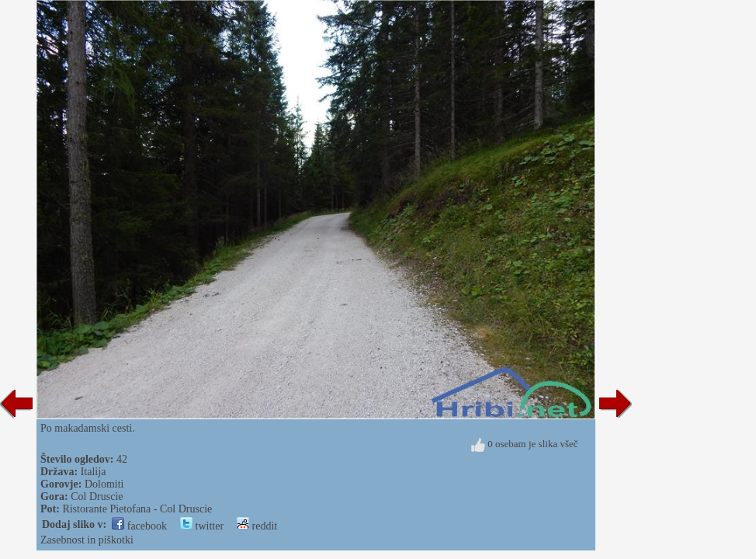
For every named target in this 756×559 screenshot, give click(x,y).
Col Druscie (97, 497)
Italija (94, 472)
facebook (139, 526)
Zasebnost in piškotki (87, 540)
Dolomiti (104, 484)
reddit (257, 526)
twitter (202, 526)
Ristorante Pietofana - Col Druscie (137, 509)
